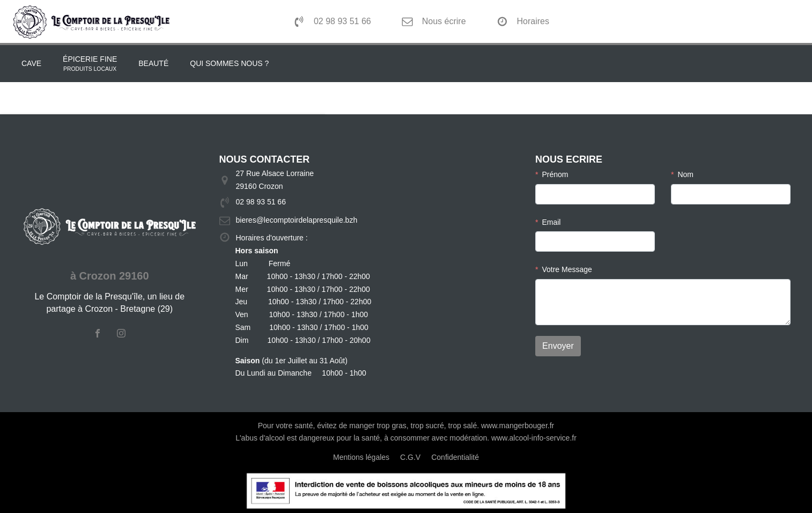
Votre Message (567, 269)
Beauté (153, 63)
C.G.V (410, 457)
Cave (31, 63)
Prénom (555, 174)
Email (551, 222)
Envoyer (558, 346)
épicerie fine (90, 64)
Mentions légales (361, 457)
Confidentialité (455, 457)
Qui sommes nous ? (229, 63)
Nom (685, 174)
